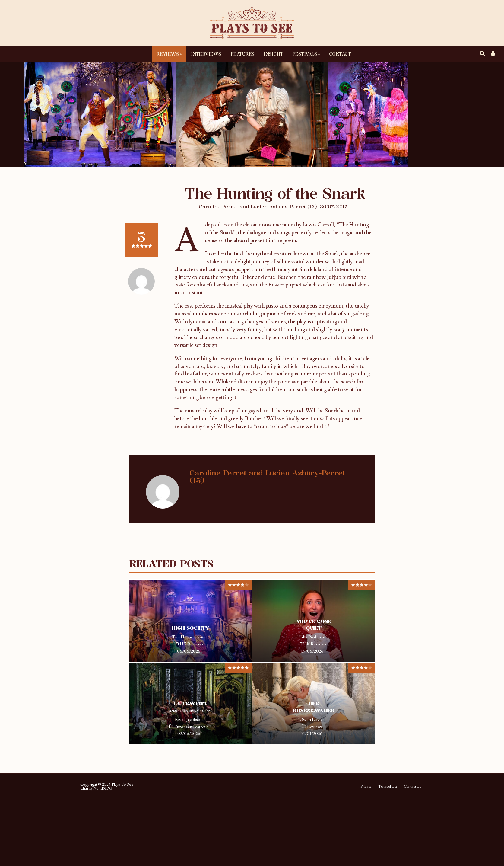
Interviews (206, 54)
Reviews (168, 54)
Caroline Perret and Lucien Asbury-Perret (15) (258, 206)
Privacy (366, 787)
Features (242, 54)
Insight (273, 54)
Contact (340, 54)
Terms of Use (388, 787)
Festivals (305, 54)
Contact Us (412, 787)
